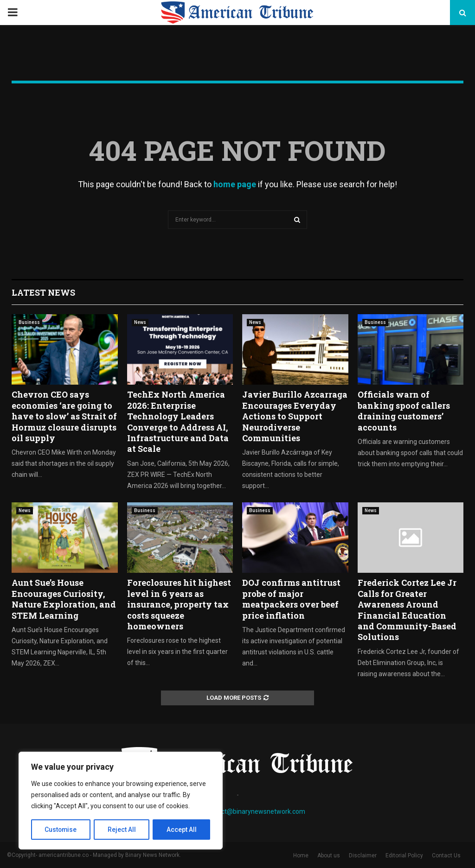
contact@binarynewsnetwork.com (255, 811)
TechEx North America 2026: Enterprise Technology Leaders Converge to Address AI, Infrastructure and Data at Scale (178, 421)
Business (29, 322)
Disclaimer (363, 855)
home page (235, 184)
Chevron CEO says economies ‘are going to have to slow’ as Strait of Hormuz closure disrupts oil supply (64, 416)
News (140, 322)
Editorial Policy (404, 855)
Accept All (182, 830)
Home (301, 855)
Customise (61, 830)
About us (329, 855)
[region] (121, 801)
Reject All (122, 830)
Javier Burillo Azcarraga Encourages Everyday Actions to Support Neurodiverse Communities (295, 416)
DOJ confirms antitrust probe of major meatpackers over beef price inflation (291, 599)
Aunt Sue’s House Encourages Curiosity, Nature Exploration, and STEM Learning (64, 599)
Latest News (43, 292)
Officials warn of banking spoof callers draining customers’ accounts (404, 411)
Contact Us (446, 855)
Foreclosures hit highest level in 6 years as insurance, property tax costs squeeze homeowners (179, 604)
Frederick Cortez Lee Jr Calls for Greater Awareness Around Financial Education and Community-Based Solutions (407, 610)
